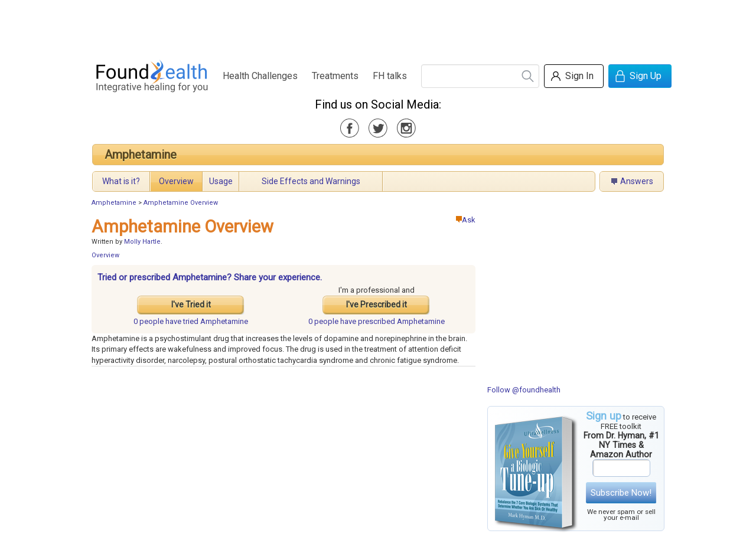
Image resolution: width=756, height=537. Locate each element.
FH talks (390, 76)
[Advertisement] (377, 27)
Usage (221, 181)
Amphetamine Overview (181, 203)
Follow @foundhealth (524, 390)
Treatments (335, 76)
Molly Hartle (142, 242)
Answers (637, 181)
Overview (176, 181)
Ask (466, 220)
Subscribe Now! (621, 493)
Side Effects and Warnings (311, 181)
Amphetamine (141, 155)
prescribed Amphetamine (377, 321)
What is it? (121, 181)
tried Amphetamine (191, 321)
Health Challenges (260, 76)
